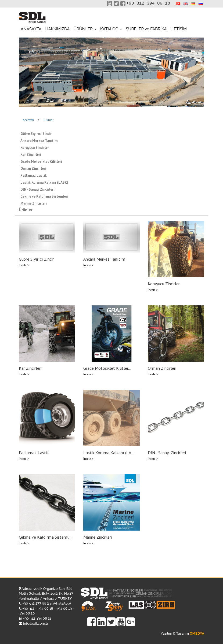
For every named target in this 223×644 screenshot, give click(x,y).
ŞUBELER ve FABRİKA (146, 29)
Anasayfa (28, 120)
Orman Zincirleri (33, 169)
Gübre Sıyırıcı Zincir (36, 134)
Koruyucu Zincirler (35, 148)
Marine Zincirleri (34, 203)
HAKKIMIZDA (57, 29)
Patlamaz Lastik (34, 175)
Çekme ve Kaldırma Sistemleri (44, 196)
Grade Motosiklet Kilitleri (41, 162)
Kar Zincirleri (31, 155)
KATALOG (111, 29)
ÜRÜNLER (85, 29)
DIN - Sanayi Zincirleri (37, 189)
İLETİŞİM (178, 29)
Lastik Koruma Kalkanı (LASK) (44, 182)
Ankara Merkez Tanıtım (39, 141)
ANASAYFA (31, 29)
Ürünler (48, 120)
